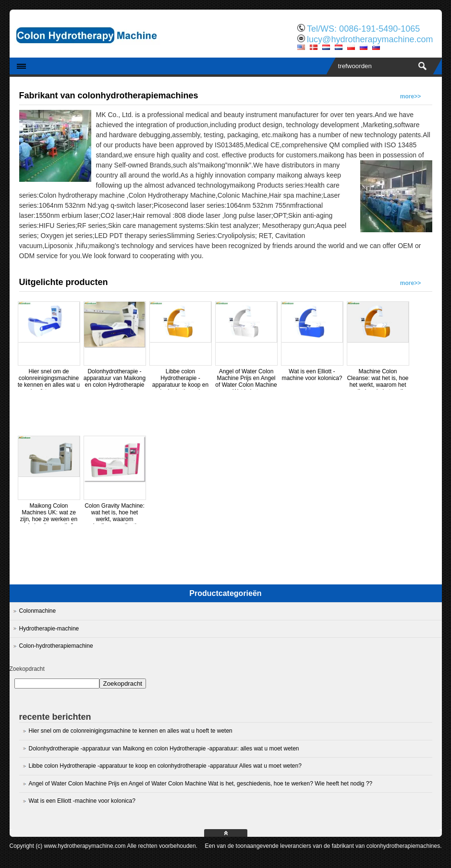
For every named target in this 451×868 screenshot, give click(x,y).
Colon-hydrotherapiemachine (56, 646)
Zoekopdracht (27, 669)
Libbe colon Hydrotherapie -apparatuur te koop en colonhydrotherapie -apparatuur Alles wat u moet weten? (180, 388)
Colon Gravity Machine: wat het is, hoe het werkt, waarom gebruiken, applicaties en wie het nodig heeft (115, 519)
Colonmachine (38, 611)
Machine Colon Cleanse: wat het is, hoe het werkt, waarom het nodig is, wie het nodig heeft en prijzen (378, 385)
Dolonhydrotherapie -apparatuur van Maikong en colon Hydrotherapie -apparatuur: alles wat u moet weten (115, 385)
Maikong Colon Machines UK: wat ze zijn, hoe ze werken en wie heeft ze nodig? (49, 516)
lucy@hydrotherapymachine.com (370, 39)
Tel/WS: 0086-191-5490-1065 (363, 29)
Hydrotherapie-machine (49, 629)
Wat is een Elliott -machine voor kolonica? (312, 375)
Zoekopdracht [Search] (123, 684)
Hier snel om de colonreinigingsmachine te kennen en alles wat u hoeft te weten (49, 381)
